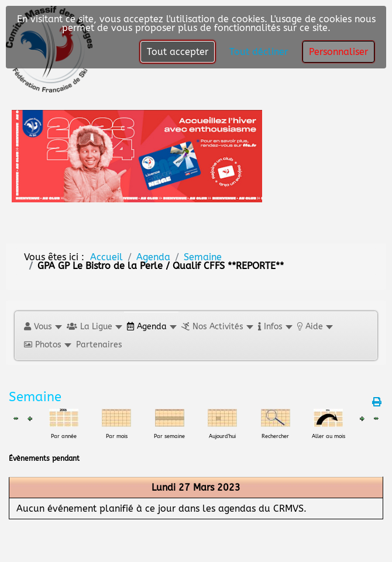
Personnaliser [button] (338, 52)
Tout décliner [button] (259, 52)
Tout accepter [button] (178, 52)
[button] (42, 327)
